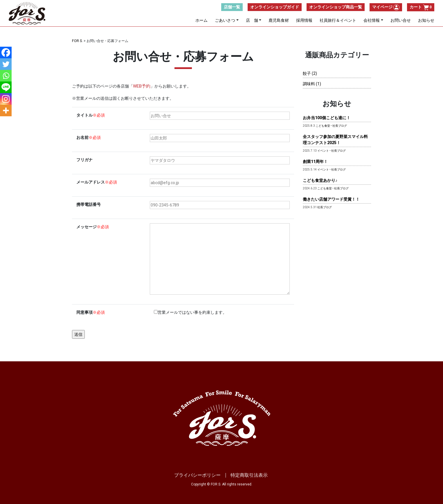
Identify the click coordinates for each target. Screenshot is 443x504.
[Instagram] (6, 99)
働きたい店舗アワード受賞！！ (331, 199)
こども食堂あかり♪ (320, 180)
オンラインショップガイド (275, 8)
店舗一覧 (232, 8)
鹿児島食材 (279, 21)
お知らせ (426, 21)
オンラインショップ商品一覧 (336, 8)
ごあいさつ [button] (225, 21)
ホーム (201, 21)
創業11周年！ (315, 161)
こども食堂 (323, 125)
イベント (323, 150)
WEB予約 (141, 86)
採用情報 (304, 21)
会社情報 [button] (372, 21)
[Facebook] (6, 52)
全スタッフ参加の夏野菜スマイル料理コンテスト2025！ (335, 139)
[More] (6, 110)
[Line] (6, 87)
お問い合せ (401, 21)
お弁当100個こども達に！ (327, 117)
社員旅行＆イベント (338, 21)
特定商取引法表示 (249, 475)
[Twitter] (6, 64)
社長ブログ (340, 125)
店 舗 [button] (252, 21)
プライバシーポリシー (197, 475)
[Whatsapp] (6, 76)
